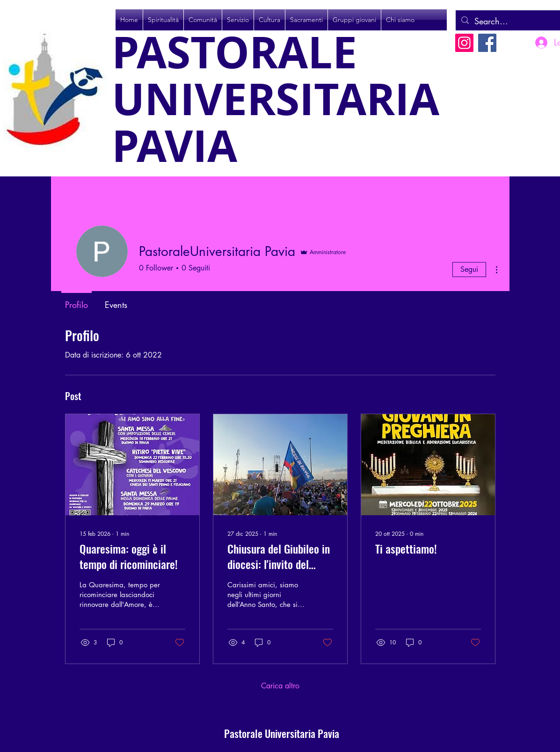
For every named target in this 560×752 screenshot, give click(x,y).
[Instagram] (464, 43)
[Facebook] (487, 43)
